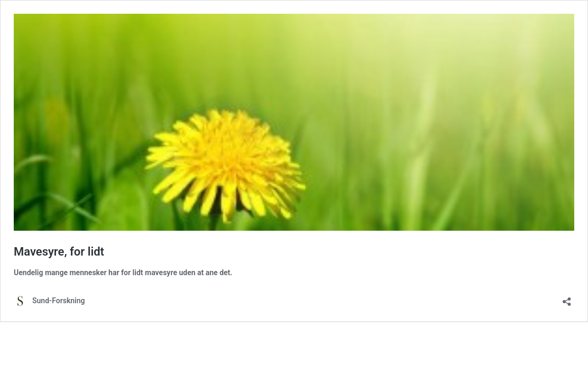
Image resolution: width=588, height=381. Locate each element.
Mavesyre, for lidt (59, 252)
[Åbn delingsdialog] (567, 298)
